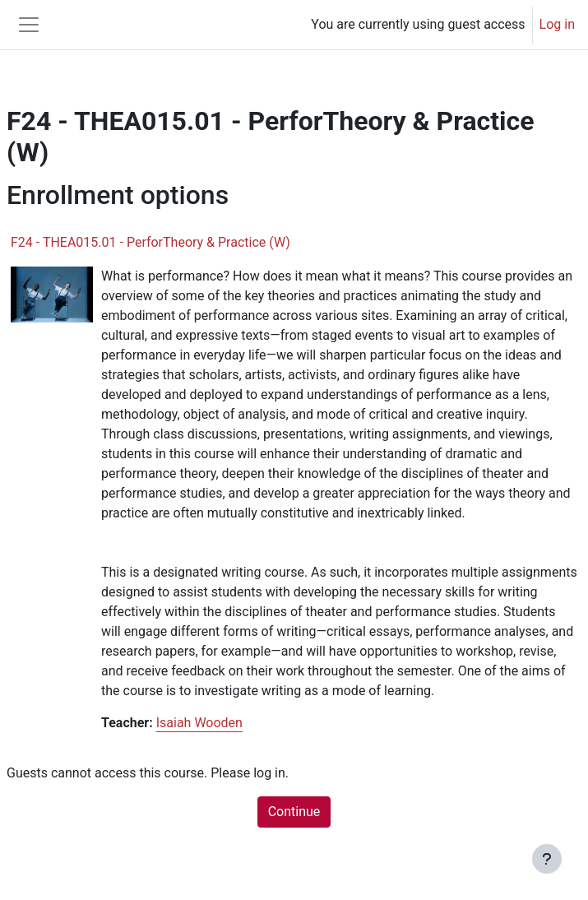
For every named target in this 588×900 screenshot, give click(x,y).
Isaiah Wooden (199, 723)
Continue (294, 812)
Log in (557, 24)
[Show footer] (547, 859)
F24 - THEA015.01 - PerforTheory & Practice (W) (150, 242)
